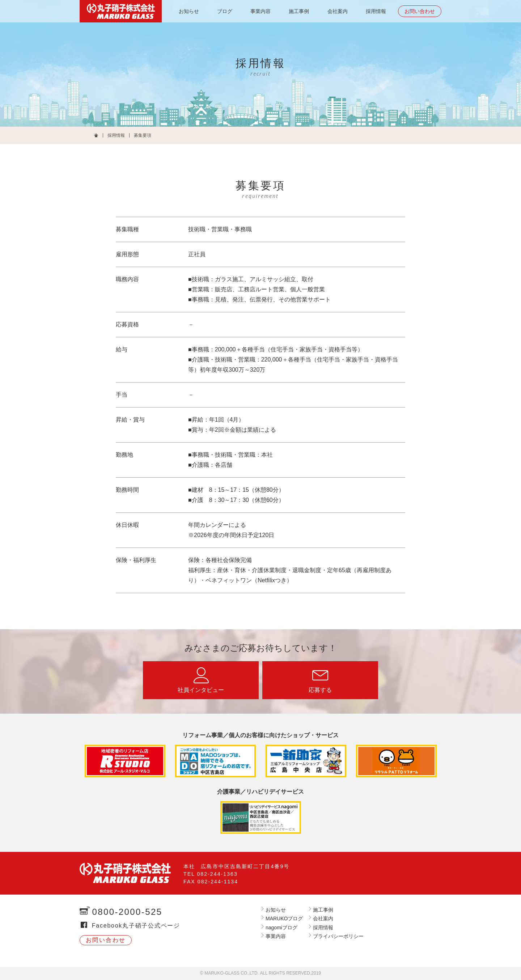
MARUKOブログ (284, 918)
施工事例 (299, 11)
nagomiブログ (281, 928)
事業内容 (260, 11)
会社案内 (338, 11)
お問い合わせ (420, 11)
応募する (320, 690)
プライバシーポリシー (338, 936)
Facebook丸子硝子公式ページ (136, 926)
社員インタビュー (201, 690)
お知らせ (189, 11)
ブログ (225, 11)
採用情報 (376, 11)
